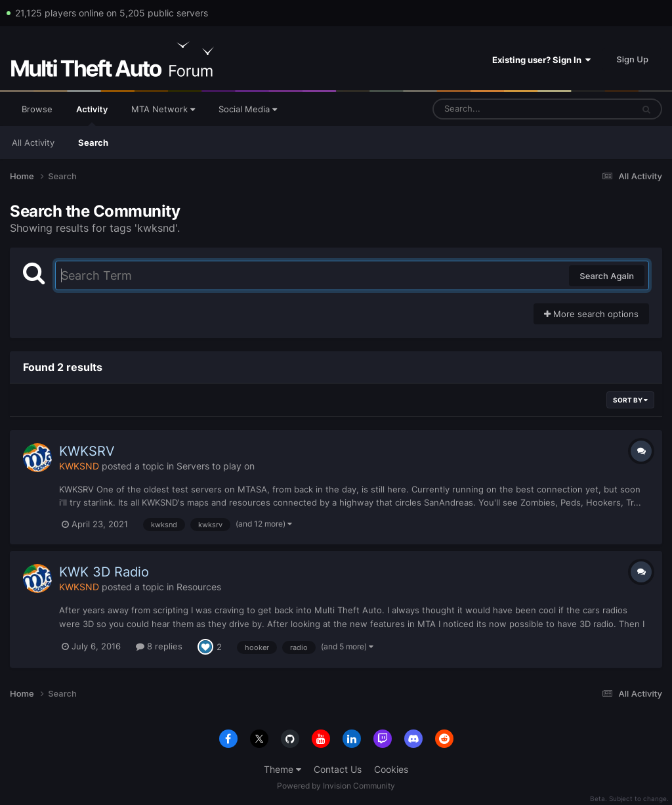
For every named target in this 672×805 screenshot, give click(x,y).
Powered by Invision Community (336, 786)
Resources (199, 587)
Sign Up (632, 59)
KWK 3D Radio (104, 572)
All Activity (33, 142)
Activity (92, 115)
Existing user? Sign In (541, 60)
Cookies (391, 769)
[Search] (498, 109)
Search (93, 142)
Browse (37, 109)
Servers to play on (216, 466)
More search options (591, 314)
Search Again (607, 276)
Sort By (630, 400)
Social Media (248, 109)
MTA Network (163, 109)
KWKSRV (87, 451)
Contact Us (338, 769)
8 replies (159, 646)
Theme (283, 769)
